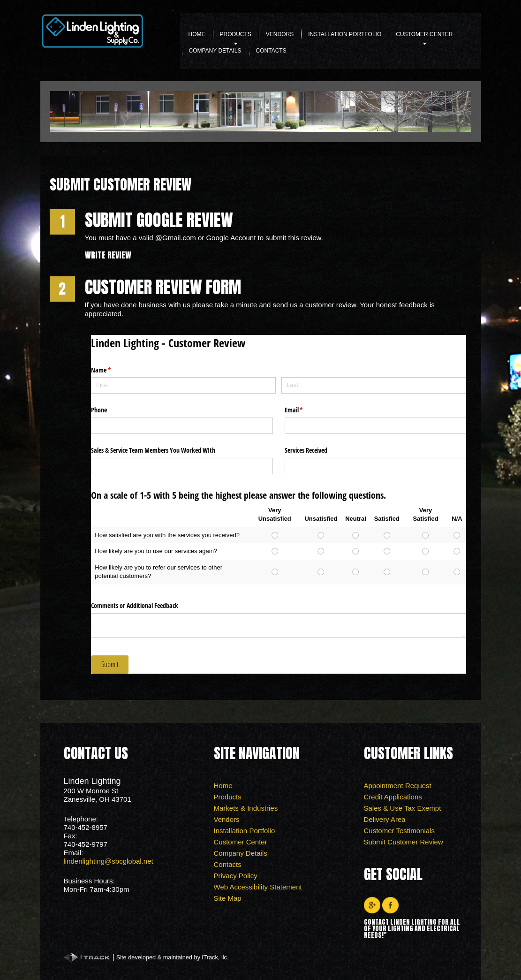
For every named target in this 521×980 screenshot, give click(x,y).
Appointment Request (398, 786)
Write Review (108, 255)
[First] (183, 385)
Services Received (306, 450)
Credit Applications (393, 797)
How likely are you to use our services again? (156, 551)
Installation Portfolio (345, 34)
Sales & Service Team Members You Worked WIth (153, 450)
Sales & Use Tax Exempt (403, 808)
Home (197, 34)
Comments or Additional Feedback (135, 605)
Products (236, 37)
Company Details (215, 51)
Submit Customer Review (404, 842)
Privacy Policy (236, 876)
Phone (99, 410)
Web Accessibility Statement (258, 887)
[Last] (374, 385)
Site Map (228, 898)
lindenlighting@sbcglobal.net (109, 861)
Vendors (280, 34)
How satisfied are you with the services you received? (167, 535)
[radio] (275, 535)
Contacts (271, 51)
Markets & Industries (246, 808)
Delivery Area (385, 819)
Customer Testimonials (399, 831)
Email (305, 410)
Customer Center (424, 37)
